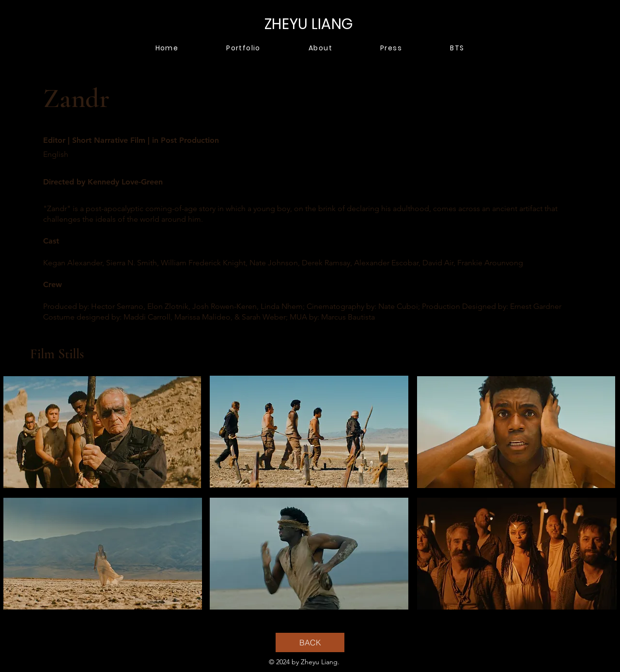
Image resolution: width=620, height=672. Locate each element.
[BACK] (310, 642)
